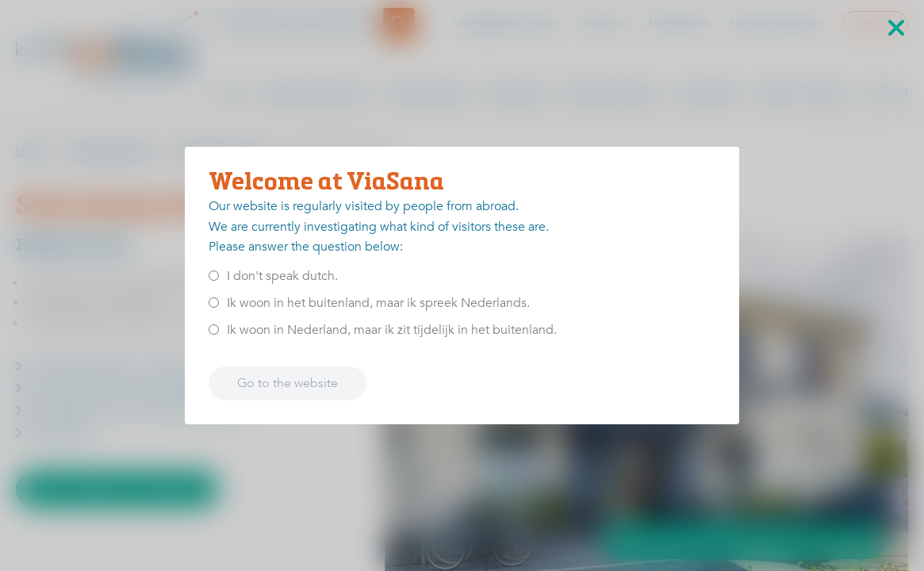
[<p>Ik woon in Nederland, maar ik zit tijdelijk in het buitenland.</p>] (214, 330)
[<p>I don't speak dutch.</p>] (214, 276)
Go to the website (288, 383)
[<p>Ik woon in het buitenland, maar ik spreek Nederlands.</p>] (214, 303)
